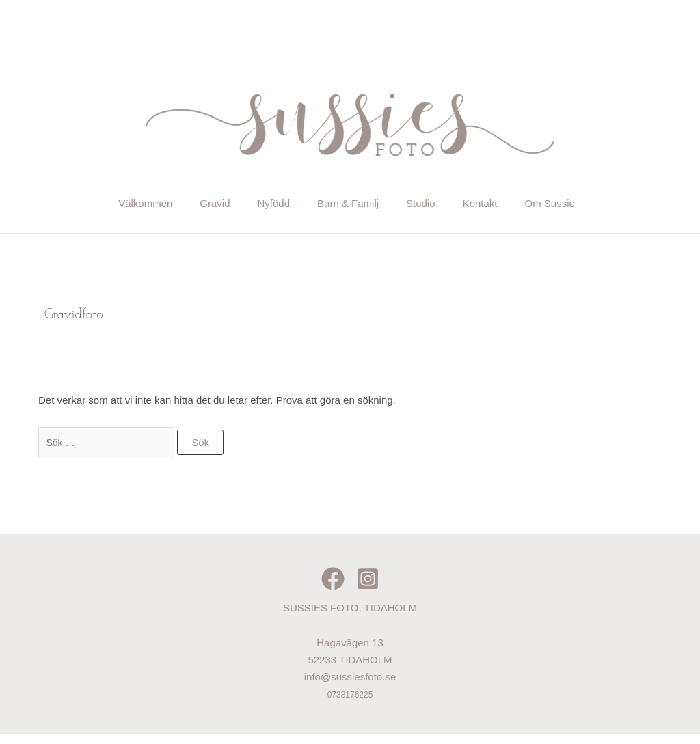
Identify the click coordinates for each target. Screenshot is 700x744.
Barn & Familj (349, 207)
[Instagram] (368, 589)
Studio (440, 207)
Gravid (178, 207)
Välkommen (91, 207)
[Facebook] (333, 589)
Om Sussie (605, 207)
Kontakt (517, 207)
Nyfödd (256, 207)
